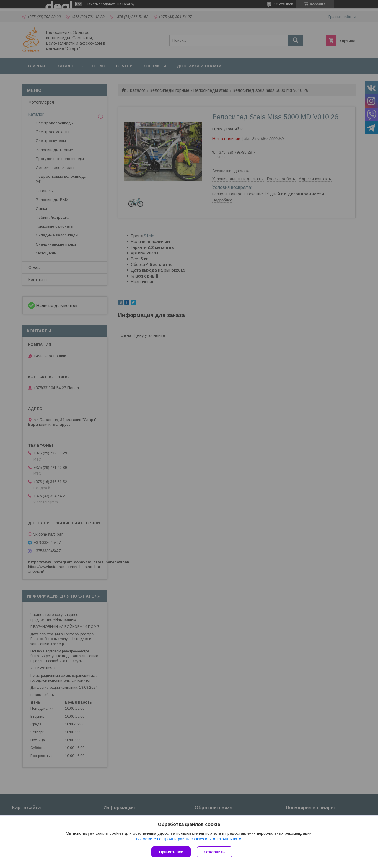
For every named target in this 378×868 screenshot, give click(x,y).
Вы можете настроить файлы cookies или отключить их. (187, 839)
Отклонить (215, 852)
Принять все (171, 852)
